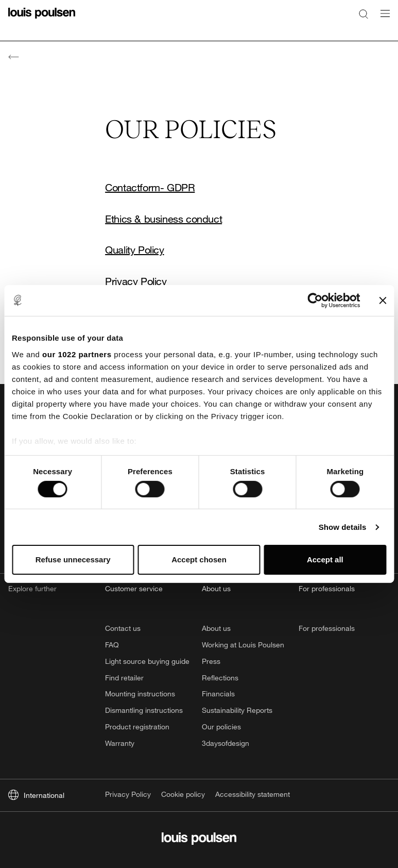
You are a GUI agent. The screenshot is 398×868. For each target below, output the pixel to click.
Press (211, 661)
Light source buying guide (147, 661)
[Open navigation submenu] (382, 19)
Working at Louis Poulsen (243, 645)
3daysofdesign (226, 743)
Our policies (221, 727)
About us (216, 628)
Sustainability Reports (237, 710)
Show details (343, 527)
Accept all (325, 560)
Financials (218, 694)
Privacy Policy (136, 282)
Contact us (123, 628)
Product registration (137, 727)
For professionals (327, 628)
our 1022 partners (77, 354)
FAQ (112, 645)
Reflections (220, 678)
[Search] (364, 13)
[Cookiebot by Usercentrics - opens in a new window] (315, 301)
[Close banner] (383, 301)
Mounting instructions (140, 694)
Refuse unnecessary (73, 560)
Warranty (120, 743)
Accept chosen (199, 560)
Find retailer (124, 678)
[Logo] (42, 19)
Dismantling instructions (144, 710)
